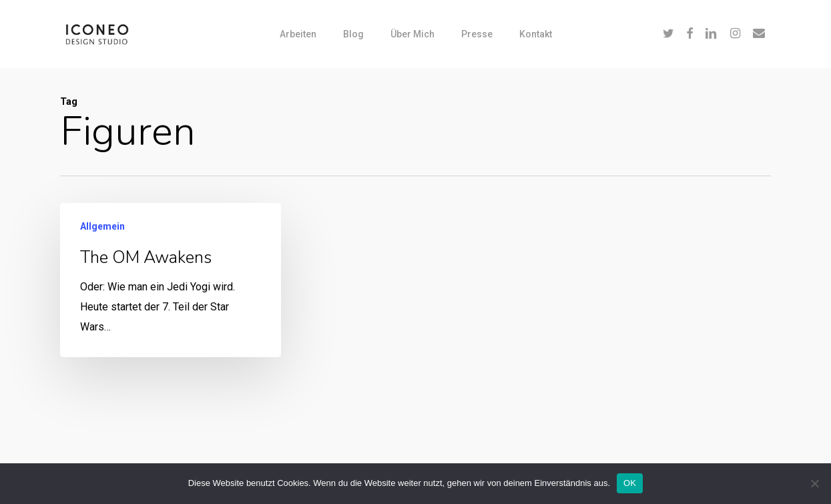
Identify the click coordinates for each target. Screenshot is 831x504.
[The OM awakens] (171, 281)
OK (630, 483)
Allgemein (102, 228)
